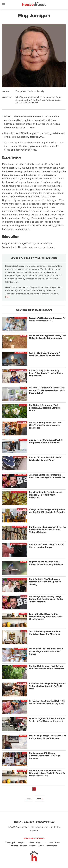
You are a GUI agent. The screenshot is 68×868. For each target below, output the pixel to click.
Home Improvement (20, 527)
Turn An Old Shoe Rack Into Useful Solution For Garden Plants (45, 459)
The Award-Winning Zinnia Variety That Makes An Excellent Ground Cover (47, 337)
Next (39, 799)
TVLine (31, 843)
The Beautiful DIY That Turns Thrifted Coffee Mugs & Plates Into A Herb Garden (46, 652)
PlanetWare (52, 846)
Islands (24, 846)
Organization (22, 718)
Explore (40, 843)
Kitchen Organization (19, 370)
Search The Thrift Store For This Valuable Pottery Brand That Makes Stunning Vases (46, 617)
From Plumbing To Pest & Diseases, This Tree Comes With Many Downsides (46, 495)
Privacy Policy (45, 822)
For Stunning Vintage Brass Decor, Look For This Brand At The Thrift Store (47, 737)
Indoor (24, 388)
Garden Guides (53, 843)
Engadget (10, 843)
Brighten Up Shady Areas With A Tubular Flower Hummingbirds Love (46, 563)
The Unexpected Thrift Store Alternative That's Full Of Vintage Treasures (45, 756)
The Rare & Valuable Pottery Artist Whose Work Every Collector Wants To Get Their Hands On (47, 773)
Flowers (23, 336)
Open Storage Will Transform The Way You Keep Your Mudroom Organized (47, 720)
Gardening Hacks (20, 457)
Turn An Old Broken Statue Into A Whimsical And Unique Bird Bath (45, 355)
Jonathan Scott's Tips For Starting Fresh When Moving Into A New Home (47, 476)
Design (24, 701)
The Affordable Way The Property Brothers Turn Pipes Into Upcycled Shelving (45, 582)
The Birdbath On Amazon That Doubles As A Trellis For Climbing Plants (45, 408)
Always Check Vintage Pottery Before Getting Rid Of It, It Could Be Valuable (47, 511)
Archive (29, 822)
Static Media (22, 827)
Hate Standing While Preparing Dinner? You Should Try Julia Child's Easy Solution (46, 373)
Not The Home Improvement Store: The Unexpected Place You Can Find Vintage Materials (47, 530)
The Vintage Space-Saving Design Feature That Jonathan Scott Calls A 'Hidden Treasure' (46, 599)
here (7, 297)
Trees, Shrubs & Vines (19, 492)
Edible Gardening (20, 666)
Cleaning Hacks (21, 475)
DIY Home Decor (21, 318)
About (18, 822)
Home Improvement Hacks (17, 579)
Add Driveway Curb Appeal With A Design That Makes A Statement (46, 442)
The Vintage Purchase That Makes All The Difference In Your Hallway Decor (47, 702)
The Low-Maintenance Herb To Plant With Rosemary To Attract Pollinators (46, 668)
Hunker (14, 846)
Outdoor (23, 440)
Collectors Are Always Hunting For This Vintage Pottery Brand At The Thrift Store (47, 686)
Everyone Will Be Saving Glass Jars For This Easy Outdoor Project (47, 320)
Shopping (23, 405)
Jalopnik (21, 843)
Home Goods (22, 422)
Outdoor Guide (37, 846)
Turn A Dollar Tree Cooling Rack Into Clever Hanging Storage (46, 546)
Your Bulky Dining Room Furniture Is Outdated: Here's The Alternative (46, 633)
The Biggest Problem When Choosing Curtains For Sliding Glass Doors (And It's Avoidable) (47, 391)
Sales (25, 753)
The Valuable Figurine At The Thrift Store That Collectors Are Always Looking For (45, 425)
